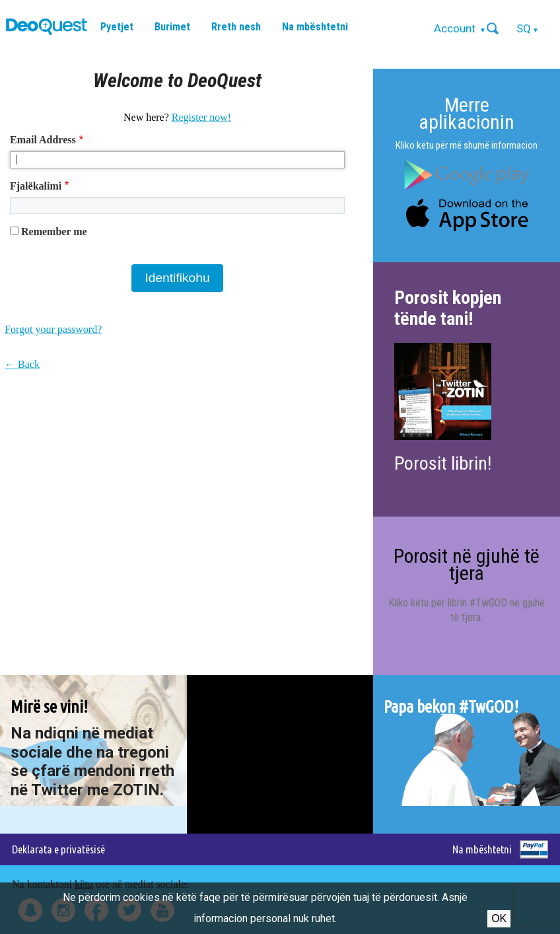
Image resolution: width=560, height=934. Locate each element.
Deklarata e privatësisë (58, 849)
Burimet (172, 27)
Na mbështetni (315, 27)
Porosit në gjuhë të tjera (467, 564)
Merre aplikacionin (467, 113)
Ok (499, 918)
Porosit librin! (443, 463)
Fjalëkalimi (36, 186)
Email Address (43, 140)
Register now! (201, 117)
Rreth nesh (236, 27)
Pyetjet (117, 27)
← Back (22, 364)
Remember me (54, 232)
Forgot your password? (53, 329)
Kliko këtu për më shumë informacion (467, 145)
